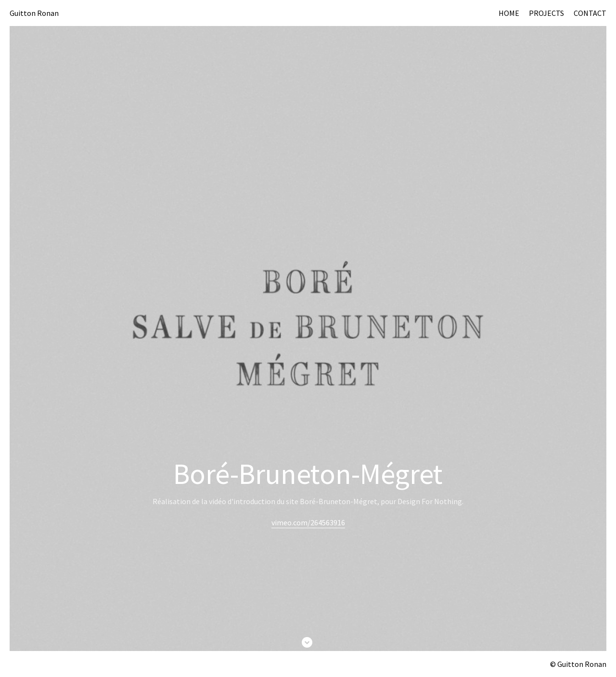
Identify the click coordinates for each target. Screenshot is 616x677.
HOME (509, 13)
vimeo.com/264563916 (308, 522)
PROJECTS (546, 13)
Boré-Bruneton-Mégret (308, 474)
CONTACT (590, 13)
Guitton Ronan (34, 13)
